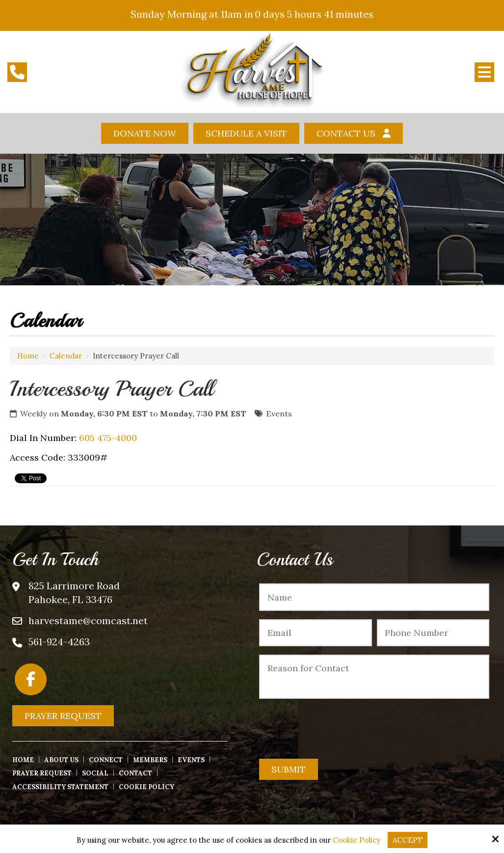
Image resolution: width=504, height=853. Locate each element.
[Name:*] (374, 597)
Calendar (66, 356)
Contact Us (346, 133)
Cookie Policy (357, 840)
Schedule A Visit (246, 133)
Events (279, 413)
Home (28, 356)
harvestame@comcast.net (88, 620)
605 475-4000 (108, 438)
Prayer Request (63, 716)
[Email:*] (315, 633)
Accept (408, 840)
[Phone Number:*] (433, 633)
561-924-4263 (59, 642)
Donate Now (145, 133)
